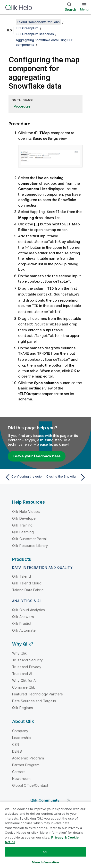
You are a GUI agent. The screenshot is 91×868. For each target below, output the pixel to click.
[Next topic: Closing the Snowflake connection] (67, 475)
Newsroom (21, 776)
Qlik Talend (21, 574)
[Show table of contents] (10, 22)
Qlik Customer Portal (29, 536)
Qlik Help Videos (26, 509)
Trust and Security (27, 657)
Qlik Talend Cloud (27, 580)
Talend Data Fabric (28, 587)
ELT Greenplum (27, 28)
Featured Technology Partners (37, 691)
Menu (84, 9)
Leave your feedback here (37, 453)
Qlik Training (22, 522)
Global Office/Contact (30, 783)
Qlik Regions (23, 705)
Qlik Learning (23, 529)
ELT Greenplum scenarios (35, 34)
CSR (16, 742)
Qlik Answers (23, 614)
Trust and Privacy (27, 664)
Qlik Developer (25, 516)
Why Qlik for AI (24, 678)
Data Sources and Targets (34, 698)
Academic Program (28, 755)
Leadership (22, 735)
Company (20, 728)
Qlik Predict (22, 621)
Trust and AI (22, 671)
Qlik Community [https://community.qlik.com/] (45, 798)
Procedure (22, 106)
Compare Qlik (24, 685)
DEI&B (17, 749)
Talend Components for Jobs (38, 22)
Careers (19, 769)
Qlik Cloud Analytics (29, 607)
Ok (45, 852)
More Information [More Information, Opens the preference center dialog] (45, 862)
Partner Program (26, 762)
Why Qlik (19, 651)
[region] (45, 835)
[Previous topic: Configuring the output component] (24, 475)
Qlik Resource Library (30, 543)
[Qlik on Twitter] (69, 797)
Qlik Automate (24, 628)
